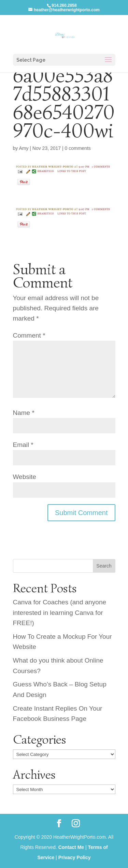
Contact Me (71, 847)
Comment (29, 335)
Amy (24, 148)
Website (25, 477)
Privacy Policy (75, 857)
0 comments (78, 148)
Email (23, 445)
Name (24, 413)
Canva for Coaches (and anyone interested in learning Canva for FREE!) (60, 613)
